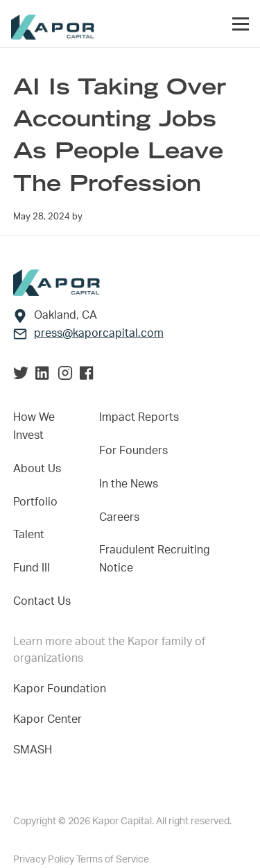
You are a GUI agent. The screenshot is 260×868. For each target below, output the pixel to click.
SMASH (33, 750)
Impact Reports (139, 417)
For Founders (133, 451)
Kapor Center (50, 719)
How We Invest (34, 426)
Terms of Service (113, 860)
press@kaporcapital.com (99, 333)
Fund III (32, 568)
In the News (129, 484)
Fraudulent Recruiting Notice (155, 559)
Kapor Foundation (62, 689)
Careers (119, 517)
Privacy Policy (45, 860)
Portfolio (35, 502)
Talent (29, 535)
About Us (37, 469)
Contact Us (42, 601)
